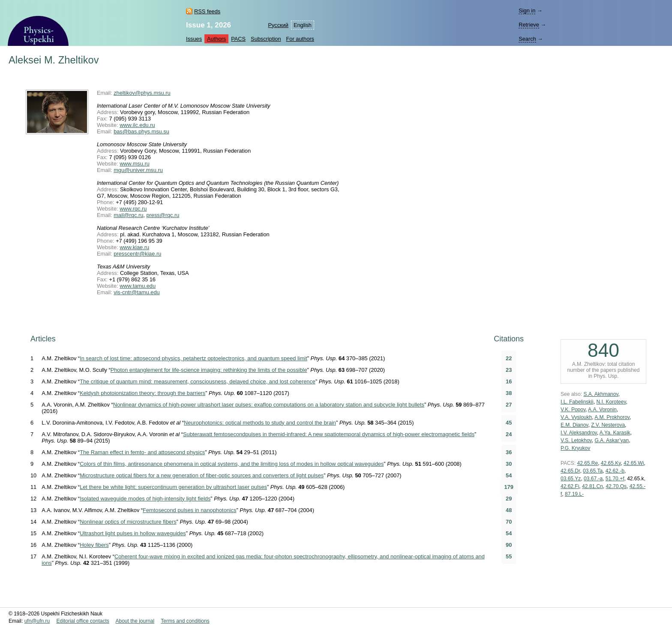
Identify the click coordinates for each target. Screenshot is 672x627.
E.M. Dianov (574, 425)
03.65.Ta (593, 471)
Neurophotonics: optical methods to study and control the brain (260, 423)
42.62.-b (615, 471)
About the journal (135, 621)
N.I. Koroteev (611, 402)
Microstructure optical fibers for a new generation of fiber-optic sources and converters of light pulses (202, 475)
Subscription (266, 39)
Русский (278, 25)
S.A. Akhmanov (601, 394)
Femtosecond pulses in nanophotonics (189, 510)
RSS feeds (207, 11)
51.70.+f (615, 479)
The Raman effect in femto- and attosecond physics (142, 452)
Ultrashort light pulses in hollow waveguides (133, 533)
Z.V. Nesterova (608, 425)
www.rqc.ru (133, 209)
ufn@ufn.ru (37, 621)
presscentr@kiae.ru (137, 254)
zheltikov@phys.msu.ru (142, 93)
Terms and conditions (185, 621)
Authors (216, 39)
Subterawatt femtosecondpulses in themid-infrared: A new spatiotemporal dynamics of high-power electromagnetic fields (329, 434)
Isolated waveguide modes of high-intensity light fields (145, 499)
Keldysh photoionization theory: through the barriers (142, 393)
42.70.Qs (616, 486)
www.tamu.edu (138, 286)
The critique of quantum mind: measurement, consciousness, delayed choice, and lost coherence (198, 381)
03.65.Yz (571, 479)
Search (527, 39)
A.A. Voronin (602, 410)
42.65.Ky (611, 463)
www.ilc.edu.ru (137, 125)
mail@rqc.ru (128, 215)
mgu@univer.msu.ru (138, 170)
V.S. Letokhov (576, 440)
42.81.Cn (592, 486)
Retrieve (529, 25)
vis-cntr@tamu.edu (137, 292)
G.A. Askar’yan (612, 440)
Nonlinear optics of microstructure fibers (128, 522)
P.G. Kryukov (575, 448)
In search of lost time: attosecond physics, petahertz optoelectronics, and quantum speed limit (193, 358)
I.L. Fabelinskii (577, 402)
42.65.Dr (570, 471)
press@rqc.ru (163, 215)
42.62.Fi (570, 486)
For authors (300, 39)
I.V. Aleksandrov (579, 433)
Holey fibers (94, 545)
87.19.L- (574, 494)
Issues (194, 39)
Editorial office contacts (83, 621)
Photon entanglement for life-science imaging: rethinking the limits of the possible (209, 370)
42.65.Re (587, 463)
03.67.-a (593, 479)
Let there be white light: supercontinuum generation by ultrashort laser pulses (173, 487)
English (303, 25)
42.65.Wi (634, 463)
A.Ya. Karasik (615, 433)
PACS (238, 39)
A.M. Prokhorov (612, 417)
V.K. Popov (573, 410)
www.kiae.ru (134, 247)
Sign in (527, 11)
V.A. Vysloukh (576, 417)
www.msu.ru (135, 164)
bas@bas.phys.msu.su (141, 131)
